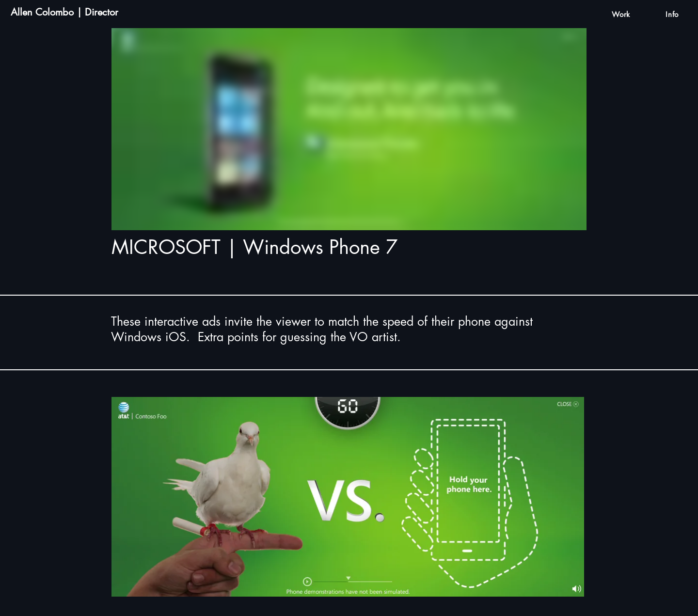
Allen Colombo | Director (64, 12)
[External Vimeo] (349, 129)
